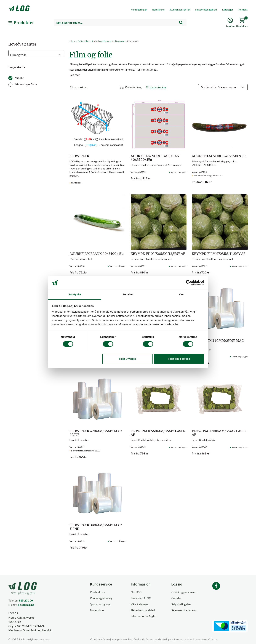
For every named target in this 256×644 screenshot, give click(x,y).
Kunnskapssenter (180, 10)
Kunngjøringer (139, 10)
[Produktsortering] (223, 87)
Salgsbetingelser (182, 604)
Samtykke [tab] (75, 294)
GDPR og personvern (184, 592)
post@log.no (26, 605)
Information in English (144, 616)
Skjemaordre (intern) (184, 610)
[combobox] (120, 22)
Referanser (158, 10)
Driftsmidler (84, 41)
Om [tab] (181, 294)
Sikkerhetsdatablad (206, 10)
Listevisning (156, 87)
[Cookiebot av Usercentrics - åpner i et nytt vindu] (189, 283)
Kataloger (228, 10)
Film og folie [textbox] (35, 55)
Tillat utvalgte (127, 359)
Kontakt (243, 10)
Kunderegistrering (101, 598)
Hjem (72, 41)
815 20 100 (26, 600)
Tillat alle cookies (179, 359)
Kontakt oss (97, 592)
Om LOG (136, 592)
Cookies (176, 598)
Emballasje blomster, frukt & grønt (108, 41)
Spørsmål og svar (100, 604)
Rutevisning (131, 87)
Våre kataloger (140, 604)
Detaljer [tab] (128, 294)
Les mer (75, 75)
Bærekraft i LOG (141, 598)
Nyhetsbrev (97, 610)
